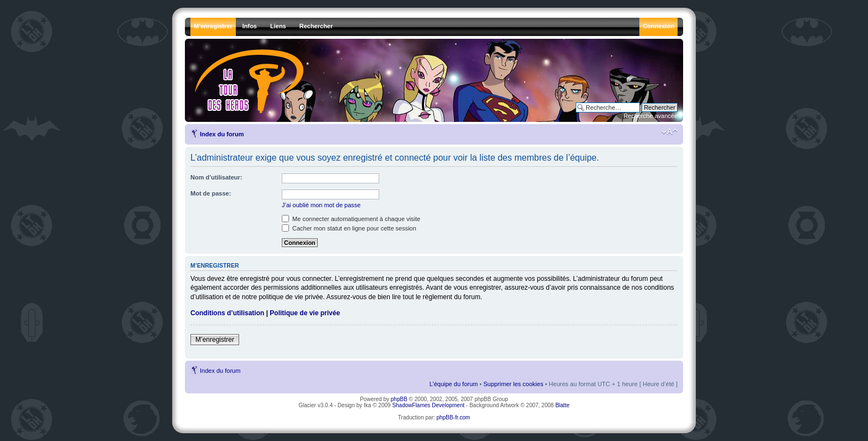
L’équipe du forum (454, 384)
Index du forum (222, 134)
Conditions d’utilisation (227, 313)
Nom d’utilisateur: (216, 177)
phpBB (399, 399)
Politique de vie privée (305, 313)
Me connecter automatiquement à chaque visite (351, 219)
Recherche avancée (650, 116)
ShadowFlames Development (428, 405)
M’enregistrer (215, 340)
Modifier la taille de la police (670, 132)
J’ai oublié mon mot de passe (321, 205)
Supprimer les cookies (513, 384)
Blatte (562, 405)
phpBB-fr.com (454, 417)
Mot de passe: (211, 193)
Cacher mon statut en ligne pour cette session (349, 228)
